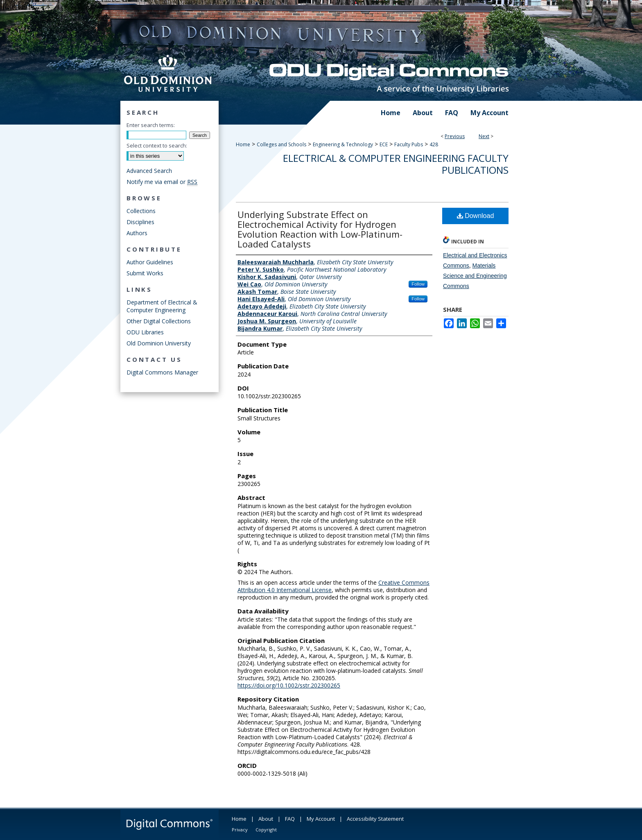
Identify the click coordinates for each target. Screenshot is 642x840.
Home (243, 144)
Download (476, 216)
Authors (137, 233)
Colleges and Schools (281, 144)
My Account (321, 819)
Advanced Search (149, 171)
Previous (455, 136)
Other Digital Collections (159, 321)
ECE (384, 144)
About (266, 819)
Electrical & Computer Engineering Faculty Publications (396, 164)
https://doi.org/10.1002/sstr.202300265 (289, 685)
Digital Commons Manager (162, 372)
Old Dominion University (159, 343)
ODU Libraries (145, 332)
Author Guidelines (150, 262)
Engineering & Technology (343, 144)
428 (434, 144)
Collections (141, 211)
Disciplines (140, 222)
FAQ (290, 819)
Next (484, 136)
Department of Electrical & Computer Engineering (162, 306)
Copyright (266, 830)
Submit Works (145, 273)
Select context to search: (157, 145)
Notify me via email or (162, 182)
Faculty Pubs (409, 144)
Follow (418, 284)
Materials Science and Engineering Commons (475, 276)
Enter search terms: (151, 125)
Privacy (240, 830)
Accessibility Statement (375, 819)
